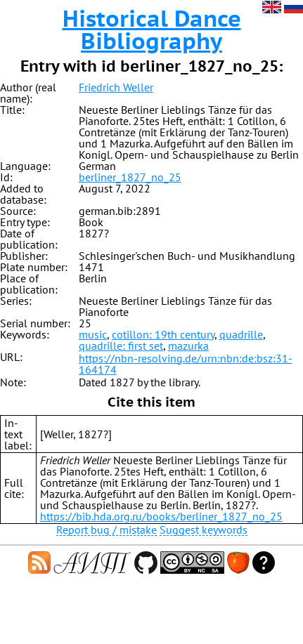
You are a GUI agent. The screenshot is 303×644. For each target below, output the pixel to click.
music (93, 334)
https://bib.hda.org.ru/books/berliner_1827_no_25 (161, 516)
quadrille (241, 334)
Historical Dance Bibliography (152, 29)
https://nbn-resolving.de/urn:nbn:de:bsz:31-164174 (186, 364)
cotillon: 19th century (163, 334)
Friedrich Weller (116, 87)
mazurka (188, 346)
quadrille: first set (121, 346)
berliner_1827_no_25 (130, 177)
